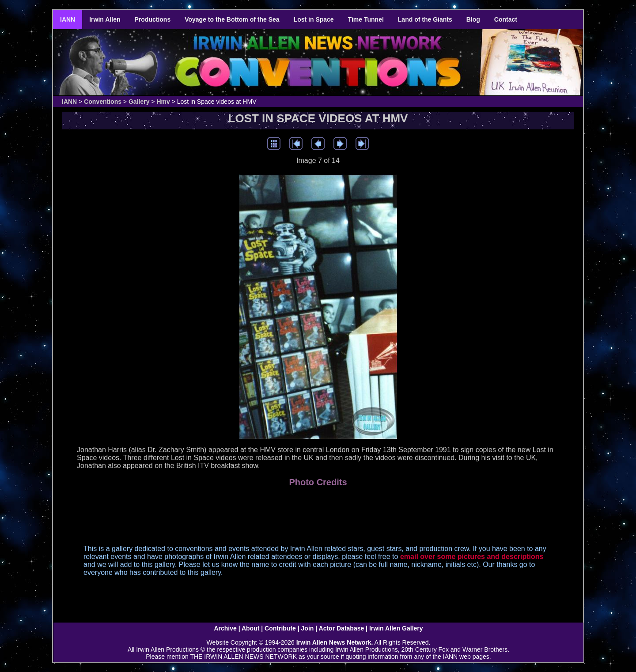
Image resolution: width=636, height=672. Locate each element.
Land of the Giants (425, 19)
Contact (506, 19)
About (250, 628)
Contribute (280, 628)
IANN (68, 19)
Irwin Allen (105, 19)
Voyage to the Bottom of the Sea (232, 19)
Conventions (103, 102)
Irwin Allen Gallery (396, 628)
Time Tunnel (366, 19)
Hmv (163, 102)
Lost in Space (314, 19)
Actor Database (342, 628)
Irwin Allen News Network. (335, 642)
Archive (225, 628)
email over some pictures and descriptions (472, 557)
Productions (153, 19)
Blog (473, 19)
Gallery (139, 102)
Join (308, 628)
